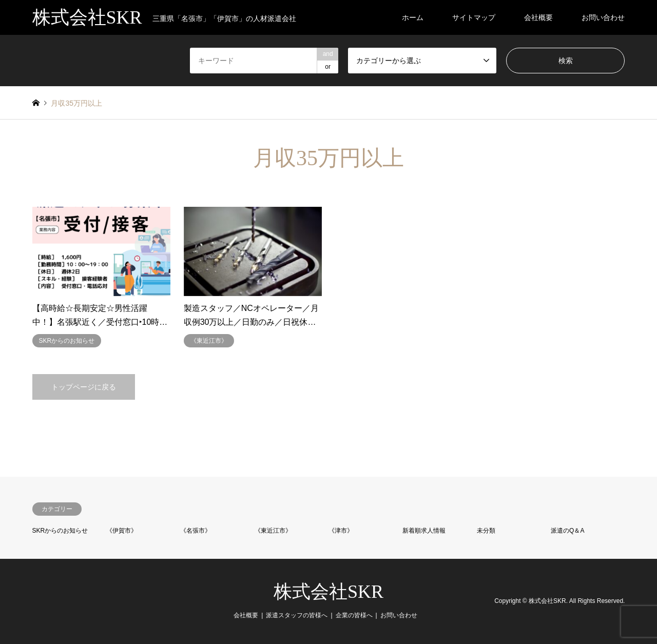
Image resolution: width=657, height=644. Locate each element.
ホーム (413, 17)
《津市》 (341, 531)
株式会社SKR (328, 592)
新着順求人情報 (424, 531)
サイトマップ (474, 17)
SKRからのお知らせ (60, 531)
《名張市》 (196, 531)
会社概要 (538, 17)
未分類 (486, 531)
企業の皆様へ (354, 615)
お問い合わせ (603, 17)
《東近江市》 (273, 531)
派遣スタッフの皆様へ (297, 615)
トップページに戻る (84, 387)
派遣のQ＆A (567, 531)
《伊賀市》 (122, 531)
